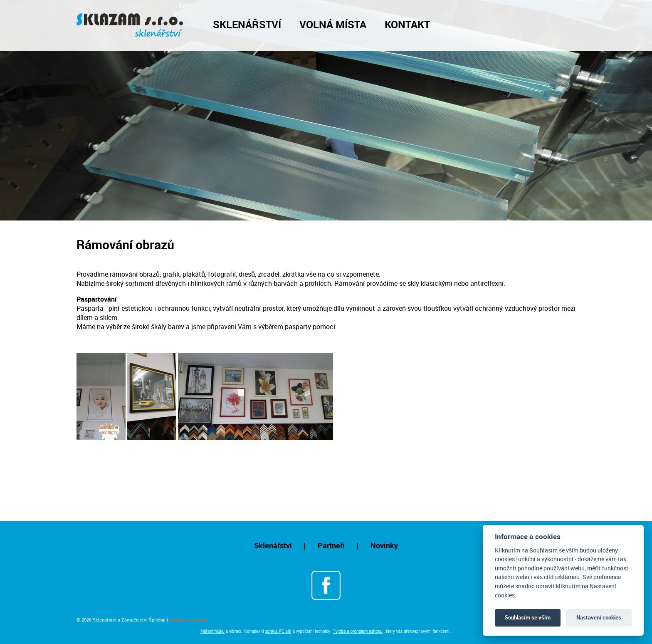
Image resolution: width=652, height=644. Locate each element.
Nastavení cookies (599, 617)
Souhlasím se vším (528, 617)
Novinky (384, 545)
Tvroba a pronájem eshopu (358, 631)
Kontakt (407, 24)
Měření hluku (212, 631)
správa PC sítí (278, 631)
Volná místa (333, 24)
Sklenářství (247, 24)
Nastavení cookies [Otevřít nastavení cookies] (189, 620)
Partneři (331, 545)
